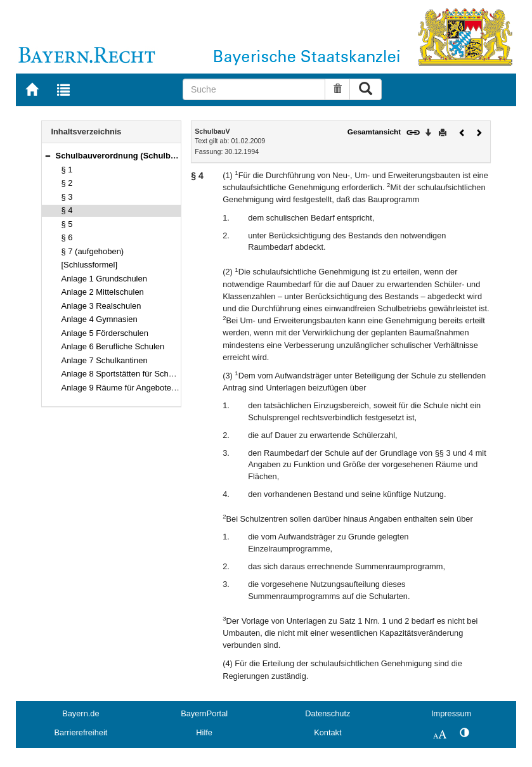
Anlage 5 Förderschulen (105, 333)
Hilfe (204, 732)
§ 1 (67, 170)
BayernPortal (204, 713)
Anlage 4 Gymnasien (100, 319)
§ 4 (67, 210)
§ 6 (67, 237)
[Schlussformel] (90, 265)
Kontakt (328, 732)
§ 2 (67, 183)
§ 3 (67, 197)
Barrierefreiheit (81, 732)
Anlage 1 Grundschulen (104, 279)
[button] (48, 156)
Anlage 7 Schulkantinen (105, 360)
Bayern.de (81, 713)
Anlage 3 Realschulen (101, 306)
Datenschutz (328, 713)
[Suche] (254, 89)
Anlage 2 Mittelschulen (103, 292)
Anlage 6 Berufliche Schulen (113, 346)
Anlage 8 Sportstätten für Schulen (123, 374)
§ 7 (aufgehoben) (93, 251)
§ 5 (67, 224)
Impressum (451, 713)
